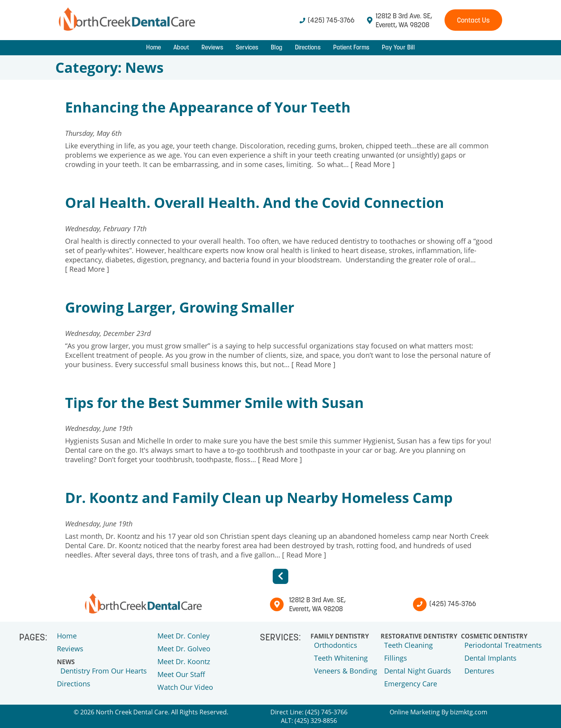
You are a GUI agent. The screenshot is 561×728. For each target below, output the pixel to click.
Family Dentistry (340, 636)
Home (153, 47)
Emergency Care (411, 684)
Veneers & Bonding (346, 671)
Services (247, 47)
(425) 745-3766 (327, 20)
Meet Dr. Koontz (184, 661)
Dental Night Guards (418, 671)
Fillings (396, 658)
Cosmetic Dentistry (494, 636)
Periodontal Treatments (503, 645)
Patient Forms (351, 47)
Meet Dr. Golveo (184, 649)
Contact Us (473, 20)
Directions (308, 47)
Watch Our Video (185, 687)
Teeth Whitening (341, 658)
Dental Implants (490, 658)
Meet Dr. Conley (183, 636)
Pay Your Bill (398, 47)
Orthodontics (336, 645)
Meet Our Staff (181, 674)
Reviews (212, 47)
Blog (277, 47)
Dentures (479, 671)
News (66, 662)
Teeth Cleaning (408, 645)
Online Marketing (415, 712)
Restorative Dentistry (419, 636)
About (181, 47)
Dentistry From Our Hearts (104, 671)
